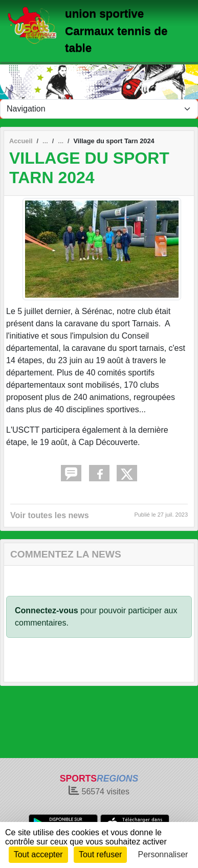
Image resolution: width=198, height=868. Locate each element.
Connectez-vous (47, 610)
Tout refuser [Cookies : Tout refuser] (100, 854)
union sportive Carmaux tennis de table (116, 31)
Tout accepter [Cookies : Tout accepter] (38, 854)
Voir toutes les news (50, 515)
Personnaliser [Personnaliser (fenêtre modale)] (163, 854)
